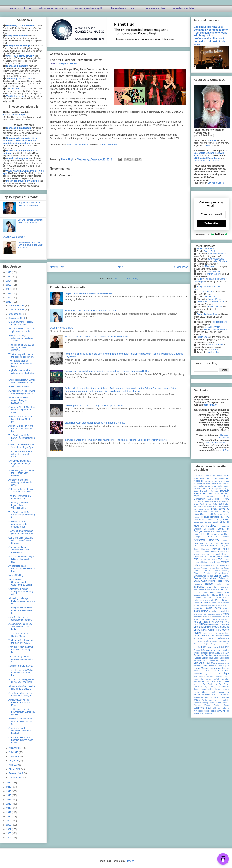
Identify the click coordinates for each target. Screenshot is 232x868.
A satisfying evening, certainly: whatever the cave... (21, 482)
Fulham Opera (223, 568)
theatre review (222, 689)
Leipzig (197, 595)
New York (207, 614)
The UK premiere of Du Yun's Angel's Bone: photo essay (94, 405)
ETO (220, 559)
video (217, 697)
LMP (219, 597)
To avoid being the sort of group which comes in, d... (21, 659)
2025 (9, 276)
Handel (209, 584)
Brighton (206, 501)
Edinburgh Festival (220, 554)
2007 (9, 829)
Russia (221, 655)
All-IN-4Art (210, 481)
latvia (227, 590)
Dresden (197, 552)
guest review (223, 581)
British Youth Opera (203, 504)
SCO (227, 660)
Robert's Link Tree (21, 8)
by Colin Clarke (218, 512)
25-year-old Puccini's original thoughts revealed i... (18, 400)
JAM (196, 590)
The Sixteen (223, 687)
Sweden (225, 679)
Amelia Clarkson (215, 307)
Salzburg (198, 660)
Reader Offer (200, 650)
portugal (205, 644)
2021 (9, 293)
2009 (9, 821)
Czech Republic (222, 546)
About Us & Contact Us (53, 8)
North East (199, 619)
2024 (9, 281)
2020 (9, 298)
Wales (197, 700)
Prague (214, 644)
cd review (208, 525)
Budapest (225, 507)
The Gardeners (210, 684)
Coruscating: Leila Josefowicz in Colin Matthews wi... (19, 550)
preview (73, 63)
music (220, 605)
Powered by (211, 234)
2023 (9, 285)
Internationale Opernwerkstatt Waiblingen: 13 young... (21, 582)
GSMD (197, 581)
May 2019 (14, 761)
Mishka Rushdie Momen (215, 329)
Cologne (197, 537)
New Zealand (217, 614)
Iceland (220, 584)
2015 (9, 795)
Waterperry (207, 700)
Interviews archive (183, 8)
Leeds (212, 592)
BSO (219, 506)
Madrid (196, 603)
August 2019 (15, 748)
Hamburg (198, 584)
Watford (218, 700)
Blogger (129, 861)
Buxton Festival (218, 509)
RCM (227, 647)
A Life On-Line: (217, 476)
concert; (226, 540)
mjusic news (217, 603)
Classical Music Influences (206, 161)
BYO (204, 519)
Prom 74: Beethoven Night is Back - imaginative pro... (21, 559)
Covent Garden (207, 546)
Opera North (200, 630)
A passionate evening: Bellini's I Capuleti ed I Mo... (20, 702)
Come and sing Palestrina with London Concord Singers (21, 540)
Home (119, 267)
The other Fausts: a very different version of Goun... (20, 454)
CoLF (227, 534)
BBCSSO (225, 494)
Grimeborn (224, 578)
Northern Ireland (202, 622)
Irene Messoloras (216, 259)
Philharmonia (199, 641)
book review (222, 499)
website (226, 700)
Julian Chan (210, 297)
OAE (201, 624)
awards (226, 483)
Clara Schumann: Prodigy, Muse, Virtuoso (21, 323)
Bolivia (210, 499)
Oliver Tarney (213, 274)
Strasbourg (209, 677)
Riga (215, 653)
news (226, 614)
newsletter (198, 617)
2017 (9, 787)
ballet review (211, 486)
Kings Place (217, 590)
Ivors (227, 587)
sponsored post (212, 674)
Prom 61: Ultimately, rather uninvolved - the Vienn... (21, 681)
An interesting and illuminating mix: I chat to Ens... (22, 569)
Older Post (181, 267)
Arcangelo (198, 483)
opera (226, 624)
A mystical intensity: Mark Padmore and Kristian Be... (21, 429)
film (214, 565)
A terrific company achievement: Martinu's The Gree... (21, 338)
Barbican (207, 488)
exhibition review (206, 562)
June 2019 (14, 756)
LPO (216, 600)
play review (224, 641)
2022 (9, 289)
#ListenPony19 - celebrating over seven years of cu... (22, 392)
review (196, 653)
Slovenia (213, 666)
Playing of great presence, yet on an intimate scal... (21, 532)
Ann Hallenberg (219, 322)
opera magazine (221, 627)
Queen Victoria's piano (62, 328)
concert (226, 537)
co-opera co (217, 534)
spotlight (224, 674)
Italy (222, 587)
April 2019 (14, 765)
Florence (212, 568)
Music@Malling (16, 575)
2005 (9, 838)
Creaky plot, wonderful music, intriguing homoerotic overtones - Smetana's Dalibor (107, 371)
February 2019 (16, 773)
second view (223, 663)
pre (221, 644)
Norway (215, 622)
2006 (9, 833)
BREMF (197, 501)
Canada (208, 522)
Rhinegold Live (206, 653)
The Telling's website (78, 145)
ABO (196, 478)
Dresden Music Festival (213, 552)
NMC (209, 617)
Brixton (205, 506)
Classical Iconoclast (224, 436)
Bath (196, 491)
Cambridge (198, 522)
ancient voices (222, 481)
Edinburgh (205, 554)
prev (227, 644)
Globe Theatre (202, 573)
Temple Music (217, 681)
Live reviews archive (122, 8)
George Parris (214, 299)
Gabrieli (197, 571)
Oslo (227, 633)
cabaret (211, 520)
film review (221, 565)
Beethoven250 (211, 496)
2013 (9, 804)
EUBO (226, 559)
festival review (207, 565)
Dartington (205, 549)
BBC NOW (214, 494)
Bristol (213, 501)
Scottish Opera (210, 663)
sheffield (197, 666)
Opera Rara (214, 630)
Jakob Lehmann (215, 345)
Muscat (215, 605)
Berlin (226, 496)
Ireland (208, 587)
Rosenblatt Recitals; (203, 655)
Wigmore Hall (202, 708)
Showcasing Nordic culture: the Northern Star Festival (21, 473)
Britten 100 (217, 504)
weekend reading (201, 703)
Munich (226, 603)
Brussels (212, 506)
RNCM (226, 653)
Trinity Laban (217, 692)
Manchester (206, 603)
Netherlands (214, 611)
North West (212, 619)
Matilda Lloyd (214, 352)
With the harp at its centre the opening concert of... (21, 356)
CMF (208, 534)
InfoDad (225, 450)
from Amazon (210, 405)
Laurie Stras (203, 337)
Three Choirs (201, 692)
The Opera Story (208, 687)
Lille (204, 598)
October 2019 (16, 314)
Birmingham (199, 499)
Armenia (206, 483)
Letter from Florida (210, 595)
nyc (222, 622)
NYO (227, 622)
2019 (9, 302)
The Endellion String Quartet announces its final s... (20, 364)
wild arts (217, 708)
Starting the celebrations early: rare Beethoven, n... (20, 610)
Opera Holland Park (203, 627)
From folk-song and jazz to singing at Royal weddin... (21, 347)
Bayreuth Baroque (209, 491)
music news (213, 608)
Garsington (207, 571)
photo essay (212, 641)
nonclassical (217, 617)
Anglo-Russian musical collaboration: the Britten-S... (22, 373)
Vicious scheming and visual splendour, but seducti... (22, 330)
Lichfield (197, 597)
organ (222, 633)
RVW (227, 655)
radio (216, 647)
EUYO (196, 562)
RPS (216, 655)
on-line (208, 624)
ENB (211, 557)
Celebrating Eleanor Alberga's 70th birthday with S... (21, 592)
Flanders (204, 568)
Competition (212, 537)
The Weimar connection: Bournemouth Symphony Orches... (22, 712)
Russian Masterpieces (19, 387)
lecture (204, 593)
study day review (203, 679)
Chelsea (197, 529)
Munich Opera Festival (203, 605)
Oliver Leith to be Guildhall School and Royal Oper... (22, 446)
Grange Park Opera (205, 578)
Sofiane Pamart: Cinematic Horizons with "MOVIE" (91, 310)
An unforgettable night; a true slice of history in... (21, 694)
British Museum (223, 501)
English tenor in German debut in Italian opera (88, 293)
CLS (202, 534)
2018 (9, 783)
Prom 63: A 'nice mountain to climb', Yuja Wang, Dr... (21, 650)
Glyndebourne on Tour (203, 576)
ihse (227, 584)
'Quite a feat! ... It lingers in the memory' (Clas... (21, 641)
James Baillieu (211, 251)
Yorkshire (208, 713)
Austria (220, 483)
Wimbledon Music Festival (205, 711)
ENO (196, 559)
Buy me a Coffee (216, 183)
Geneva (217, 571)
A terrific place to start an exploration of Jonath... (21, 619)
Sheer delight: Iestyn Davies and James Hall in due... (22, 381)
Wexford (197, 705)
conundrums (215, 543)
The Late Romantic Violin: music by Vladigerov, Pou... (21, 673)
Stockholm (198, 676)
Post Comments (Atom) (126, 279)
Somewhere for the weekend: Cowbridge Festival (20, 731)
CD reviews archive (153, 8)
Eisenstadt (198, 557)
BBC (205, 494)
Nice (205, 617)
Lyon (227, 600)
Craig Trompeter (205, 292)
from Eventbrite (109, 145)
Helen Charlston (220, 261)
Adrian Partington (216, 254)
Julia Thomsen (214, 271)
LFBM (222, 595)
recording (225, 650)
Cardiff (216, 522)
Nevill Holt (224, 611)
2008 (9, 825)
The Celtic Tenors (205, 249)
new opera (198, 614)
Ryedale (197, 658)
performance (223, 638)
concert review (206, 540)
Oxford (197, 636)
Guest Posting (208, 581)
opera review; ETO (210, 633)
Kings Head (204, 590)
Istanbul (216, 587)
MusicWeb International (218, 443)
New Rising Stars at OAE (21, 666)
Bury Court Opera (201, 509)
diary (226, 549)
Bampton (198, 488)
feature (217, 562)
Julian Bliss (214, 350)
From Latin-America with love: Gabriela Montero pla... (21, 419)
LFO (227, 595)
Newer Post (57, 267)
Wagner (226, 697)
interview (199, 587)
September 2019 (17, 318)
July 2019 (14, 752)
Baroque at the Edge (220, 489)
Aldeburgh (199, 481)
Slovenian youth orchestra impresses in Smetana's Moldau (95, 423)
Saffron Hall (207, 658)
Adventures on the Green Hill (214, 478)
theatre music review (203, 689)
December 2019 (17, 305)
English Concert (221, 557)
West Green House (219, 703)
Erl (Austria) (205, 559)
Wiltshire (226, 708)
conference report (201, 543)
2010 (9, 816)
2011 (9, 812)
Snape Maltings (201, 668)
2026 (9, 272)
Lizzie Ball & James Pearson (211, 302)
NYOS (196, 624)
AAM (227, 476)
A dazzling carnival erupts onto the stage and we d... (21, 721)
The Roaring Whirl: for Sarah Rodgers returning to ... (22, 438)
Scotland (198, 663)
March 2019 (15, 769)
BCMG (197, 496)
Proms (210, 647)
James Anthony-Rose (207, 314)
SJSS (205, 666)
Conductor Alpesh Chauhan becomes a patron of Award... (22, 410)
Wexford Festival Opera (216, 705)
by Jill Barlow (214, 514)
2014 (9, 800)
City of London (215, 531)
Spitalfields (199, 674)
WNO (220, 711)
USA (220, 694)
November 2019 (17, 310)
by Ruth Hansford (210, 517)
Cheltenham (209, 529)
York (202, 713)
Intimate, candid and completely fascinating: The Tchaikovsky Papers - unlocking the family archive (116, 440)
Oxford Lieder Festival (212, 636)
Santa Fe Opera (217, 660)
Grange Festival (221, 576)
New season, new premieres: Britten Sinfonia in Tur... (18, 524)
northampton (224, 619)
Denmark (216, 549)
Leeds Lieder (223, 592)
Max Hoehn (211, 266)
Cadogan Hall (222, 519)
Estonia (214, 559)
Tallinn (207, 681)
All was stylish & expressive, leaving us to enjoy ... (22, 688)
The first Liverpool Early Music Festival (20, 497)
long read (209, 600)
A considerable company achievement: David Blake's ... (20, 627)
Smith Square (223, 666)
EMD (206, 557)
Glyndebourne (222, 573)
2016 (9, 791)
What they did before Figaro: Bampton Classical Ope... (18, 505)
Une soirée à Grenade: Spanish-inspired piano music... (21, 740)
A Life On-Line (201, 476)
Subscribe (211, 223)
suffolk (217, 679)
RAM (221, 647)
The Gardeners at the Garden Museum (19, 635)
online (214, 624)
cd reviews (224, 526)
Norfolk (226, 617)
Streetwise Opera (222, 677)
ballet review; (223, 486)
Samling (206, 660)
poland (196, 644)
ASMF (213, 483)
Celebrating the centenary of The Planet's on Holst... (22, 490)
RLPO (220, 653)
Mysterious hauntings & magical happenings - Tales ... (20, 463)
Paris (211, 638)
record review (213, 650)
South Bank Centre (217, 671)
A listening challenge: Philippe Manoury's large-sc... (22, 601)
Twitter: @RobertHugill (88, 8)
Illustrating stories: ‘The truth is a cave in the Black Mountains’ (97, 337)
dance (196, 549)
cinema (206, 531)
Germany (225, 571)
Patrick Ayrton (214, 327)
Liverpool (63, 63)
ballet (201, 486)
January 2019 (16, 778)
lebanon (197, 593)
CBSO (223, 522)
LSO (222, 600)
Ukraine (214, 695)
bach (196, 486)
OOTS (220, 624)
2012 (9, 808)
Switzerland (199, 681)
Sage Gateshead (221, 658)
